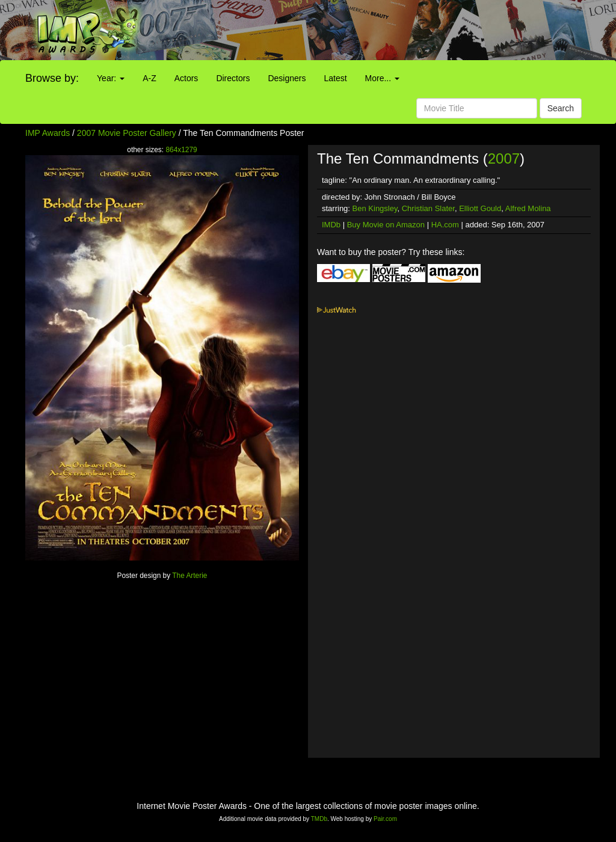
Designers (287, 78)
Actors (186, 78)
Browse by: (52, 78)
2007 (504, 158)
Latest (335, 78)
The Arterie (189, 576)
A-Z (149, 78)
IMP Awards (48, 133)
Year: (111, 78)
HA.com (445, 225)
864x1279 (181, 150)
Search (561, 108)
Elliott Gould (480, 208)
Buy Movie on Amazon (386, 225)
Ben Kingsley (375, 208)
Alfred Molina (528, 208)
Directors (233, 78)
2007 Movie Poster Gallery (127, 133)
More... (382, 78)
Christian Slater (428, 208)
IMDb (331, 225)
